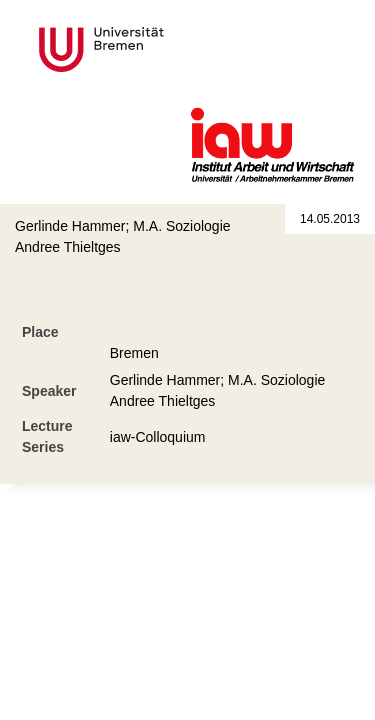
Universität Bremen (168, 49)
